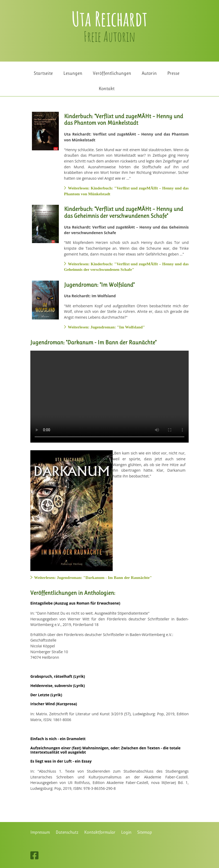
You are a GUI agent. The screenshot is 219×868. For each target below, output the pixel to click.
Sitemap (145, 832)
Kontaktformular (100, 832)
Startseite (43, 73)
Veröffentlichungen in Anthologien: (73, 593)
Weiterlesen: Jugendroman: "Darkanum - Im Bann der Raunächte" (91, 577)
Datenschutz (67, 832)
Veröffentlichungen (112, 73)
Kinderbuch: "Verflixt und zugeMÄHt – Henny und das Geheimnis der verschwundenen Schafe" (124, 212)
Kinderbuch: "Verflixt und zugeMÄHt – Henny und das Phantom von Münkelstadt (124, 120)
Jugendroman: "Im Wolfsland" (99, 285)
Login (126, 832)
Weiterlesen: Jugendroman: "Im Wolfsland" (105, 327)
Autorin (149, 73)
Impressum (40, 832)
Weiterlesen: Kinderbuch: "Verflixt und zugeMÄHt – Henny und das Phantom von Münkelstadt (126, 191)
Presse (173, 73)
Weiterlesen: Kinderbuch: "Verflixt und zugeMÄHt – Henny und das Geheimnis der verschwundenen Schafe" (126, 267)
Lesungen (73, 73)
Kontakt (107, 88)
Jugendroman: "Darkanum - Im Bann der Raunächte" (93, 342)
